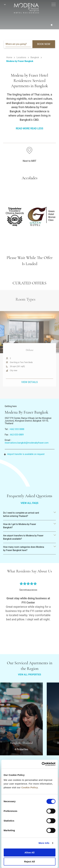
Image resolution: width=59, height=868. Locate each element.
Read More (23, 128)
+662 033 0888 (17, 429)
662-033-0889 (17, 435)
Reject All (30, 862)
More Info (44, 843)
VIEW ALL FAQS (29, 503)
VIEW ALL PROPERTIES (29, 675)
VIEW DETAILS (29, 390)
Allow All (29, 852)
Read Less (37, 128)
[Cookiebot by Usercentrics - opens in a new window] (42, 764)
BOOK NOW (44, 44)
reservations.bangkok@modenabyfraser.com (27, 443)
